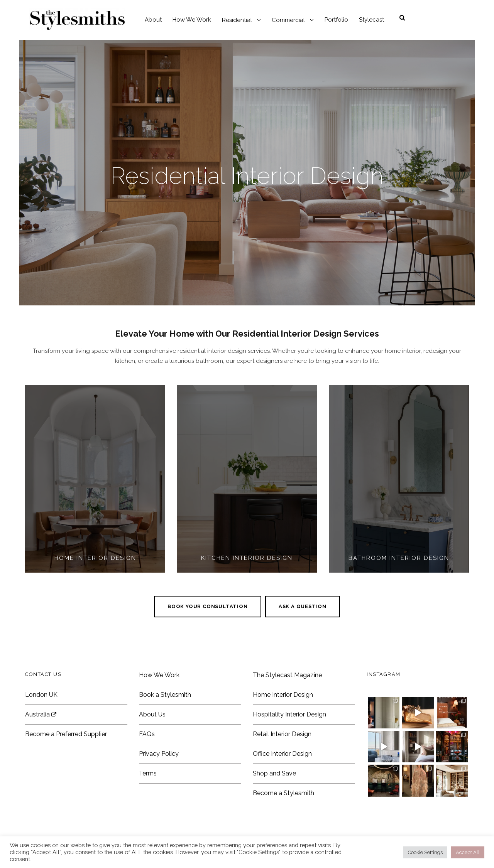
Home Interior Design (283, 695)
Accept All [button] (468, 852)
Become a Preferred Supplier (66, 734)
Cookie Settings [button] (425, 852)
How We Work (192, 20)
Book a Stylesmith (165, 695)
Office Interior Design (282, 754)
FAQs (147, 734)
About (153, 20)
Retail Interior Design (282, 734)
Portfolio (336, 20)
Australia (41, 714)
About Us (152, 714)
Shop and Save (274, 773)
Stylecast (371, 20)
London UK (41, 695)
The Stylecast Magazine (287, 675)
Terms (148, 773)
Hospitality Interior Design (289, 714)
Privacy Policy (159, 754)
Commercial (288, 20)
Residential (237, 20)
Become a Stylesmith (283, 793)
